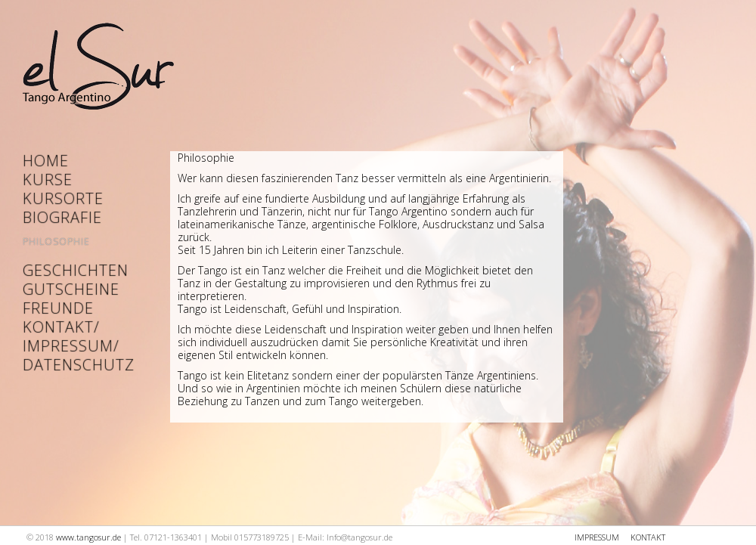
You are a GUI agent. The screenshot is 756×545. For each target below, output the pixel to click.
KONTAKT (648, 537)
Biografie (62, 217)
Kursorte (63, 198)
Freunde (58, 308)
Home (46, 161)
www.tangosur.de (88, 537)
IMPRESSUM (597, 537)
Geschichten (68, 270)
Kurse (48, 180)
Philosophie (56, 242)
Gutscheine (68, 289)
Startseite (98, 71)
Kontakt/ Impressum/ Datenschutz (68, 346)
